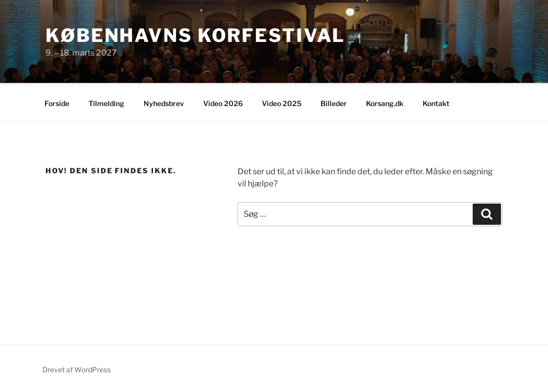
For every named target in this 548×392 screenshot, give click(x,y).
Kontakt (436, 102)
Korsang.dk (385, 102)
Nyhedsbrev (164, 102)
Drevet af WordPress (77, 368)
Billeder (334, 102)
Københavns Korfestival (195, 35)
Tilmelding (106, 102)
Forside (57, 102)
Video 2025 (282, 102)
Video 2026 (223, 102)
